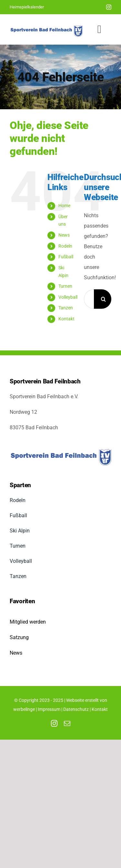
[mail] (67, 723)
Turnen (65, 286)
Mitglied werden (28, 622)
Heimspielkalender (27, 7)
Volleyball (68, 297)
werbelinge (24, 709)
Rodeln (65, 246)
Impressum (49, 709)
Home (64, 206)
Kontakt (66, 319)
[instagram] (109, 7)
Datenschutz (76, 709)
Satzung (19, 637)
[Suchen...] (89, 299)
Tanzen (66, 308)
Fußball (66, 257)
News (64, 235)
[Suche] (104, 299)
